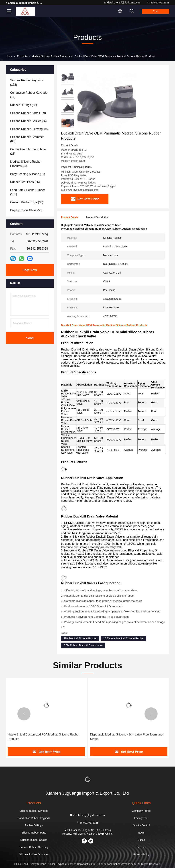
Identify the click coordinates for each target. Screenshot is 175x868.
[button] (68, 126)
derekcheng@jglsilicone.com (122, 3)
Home (9, 56)
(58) (26, 210)
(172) (27, 82)
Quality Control (141, 825)
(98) (24, 105)
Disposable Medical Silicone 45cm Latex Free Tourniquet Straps (127, 737)
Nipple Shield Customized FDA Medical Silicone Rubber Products (44, 737)
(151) (28, 192)
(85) (29, 129)
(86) (28, 121)
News (141, 833)
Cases (141, 840)
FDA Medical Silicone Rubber (80, 638)
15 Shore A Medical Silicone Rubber (123, 638)
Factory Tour (141, 818)
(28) (28, 151)
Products (22, 56)
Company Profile (141, 811)
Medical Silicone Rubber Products (51, 56)
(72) (29, 95)
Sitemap (141, 847)
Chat (156, 11)
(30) (28, 174)
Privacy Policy (141, 854)
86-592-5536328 (158, 3)
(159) (28, 113)
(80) (27, 139)
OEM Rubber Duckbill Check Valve (83, 645)
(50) (26, 164)
